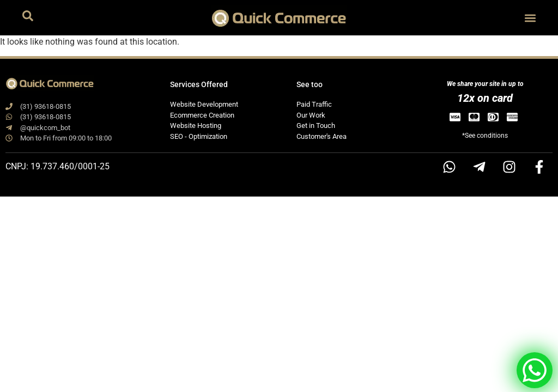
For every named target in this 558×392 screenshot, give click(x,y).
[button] (530, 18)
